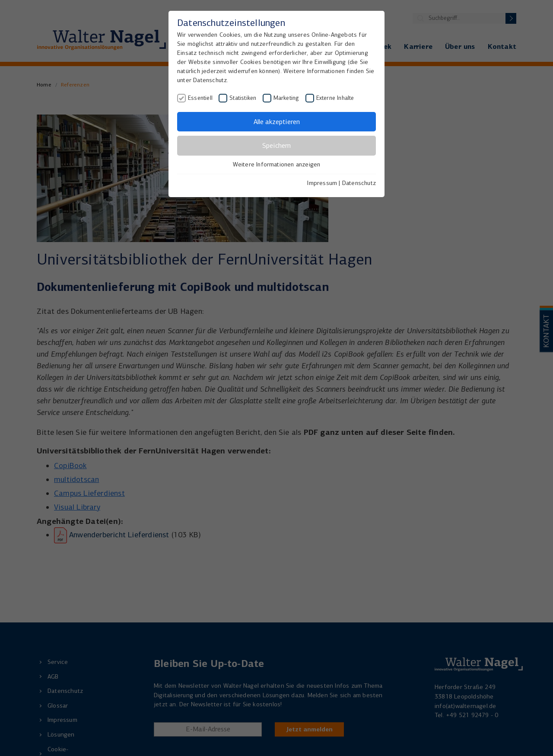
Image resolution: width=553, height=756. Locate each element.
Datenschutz (359, 183)
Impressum (322, 183)
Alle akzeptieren (277, 122)
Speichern (276, 145)
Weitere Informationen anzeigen (277, 164)
